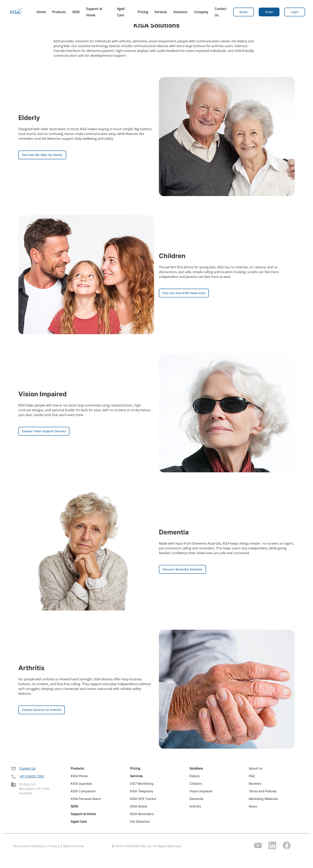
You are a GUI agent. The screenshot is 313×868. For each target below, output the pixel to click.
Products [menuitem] (59, 12)
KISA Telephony (142, 791)
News (253, 806)
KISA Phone (79, 776)
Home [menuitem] (41, 12)
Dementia (196, 799)
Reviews (255, 784)
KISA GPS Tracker (143, 799)
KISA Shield (139, 806)
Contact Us (27, 768)
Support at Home (83, 814)
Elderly (195, 776)
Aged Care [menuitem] (121, 12)
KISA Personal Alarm (86, 799)
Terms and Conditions (29, 846)
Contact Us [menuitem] (220, 12)
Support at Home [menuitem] (94, 12)
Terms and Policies (263, 791)
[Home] (16, 12)
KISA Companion (83, 791)
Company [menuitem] (201, 12)
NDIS (74, 806)
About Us (256, 768)
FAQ (252, 776)
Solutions (196, 768)
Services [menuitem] (161, 12)
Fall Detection (140, 821)
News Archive (74, 846)
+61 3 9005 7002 (32, 776)
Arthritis (195, 806)
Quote (244, 12)
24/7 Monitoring (142, 784)
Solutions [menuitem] (180, 12)
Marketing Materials (263, 799)
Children (196, 784)
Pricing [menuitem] (143, 12)
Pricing (135, 768)
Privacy (54, 846)
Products (77, 768)
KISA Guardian (81, 784)
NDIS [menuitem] (76, 12)
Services (136, 776)
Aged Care (79, 821)
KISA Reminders (142, 814)
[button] (269, 12)
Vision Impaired (201, 791)
